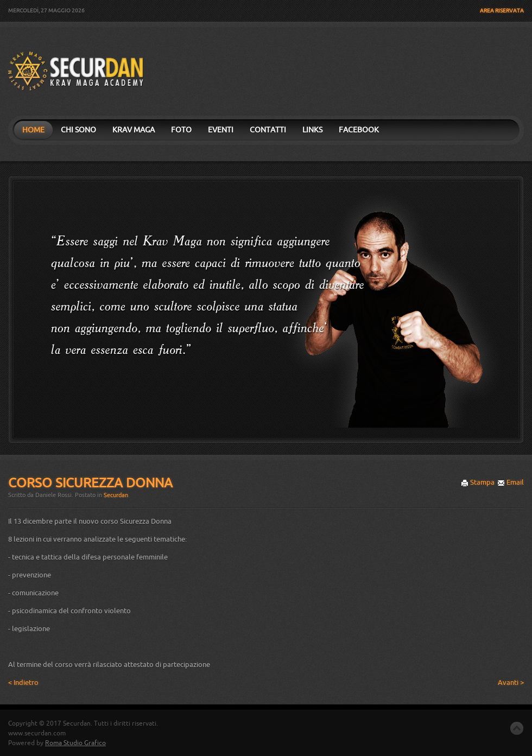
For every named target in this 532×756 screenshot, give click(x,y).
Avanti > (511, 682)
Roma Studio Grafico (75, 743)
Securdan (116, 495)
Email (511, 482)
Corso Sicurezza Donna (90, 483)
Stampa (478, 482)
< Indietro (23, 682)
